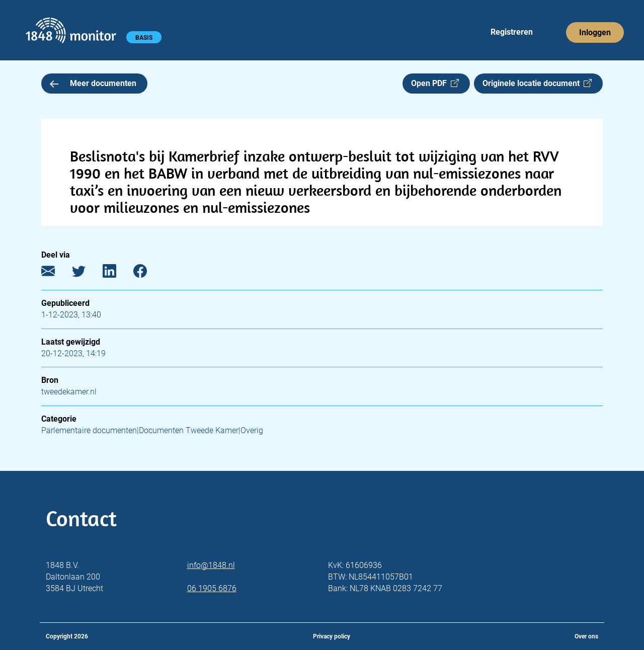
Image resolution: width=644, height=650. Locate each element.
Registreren (512, 32)
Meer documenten (93, 83)
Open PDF (435, 83)
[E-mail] (56, 273)
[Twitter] (86, 273)
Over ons (586, 636)
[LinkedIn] (117, 273)
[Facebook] (148, 273)
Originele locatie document (537, 83)
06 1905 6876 (212, 588)
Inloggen (595, 32)
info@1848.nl (211, 565)
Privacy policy (332, 636)
